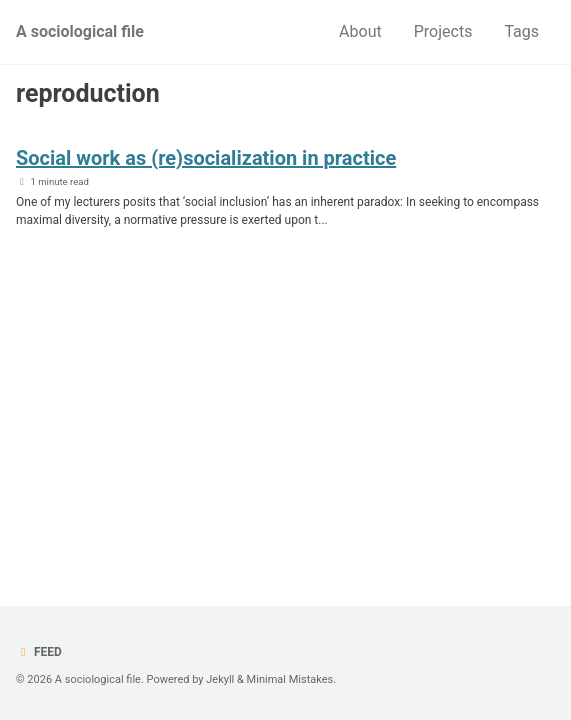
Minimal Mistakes (290, 679)
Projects (443, 31)
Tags (521, 31)
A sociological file (80, 31)
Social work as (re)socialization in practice (206, 158)
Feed (39, 652)
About (360, 31)
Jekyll (220, 679)
